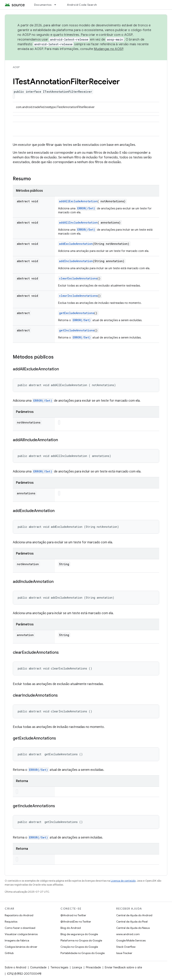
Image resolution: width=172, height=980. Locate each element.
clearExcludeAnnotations (78, 278)
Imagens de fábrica (17, 940)
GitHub (9, 953)
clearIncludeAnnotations (78, 296)
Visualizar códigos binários (21, 934)
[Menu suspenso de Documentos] (57, 5)
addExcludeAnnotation (76, 244)
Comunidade (38, 967)
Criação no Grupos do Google (79, 947)
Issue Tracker (124, 953)
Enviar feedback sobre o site (123, 967)
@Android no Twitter (73, 915)
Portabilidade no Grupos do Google (83, 953)
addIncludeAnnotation (76, 261)
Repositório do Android (19, 915)
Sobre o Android (15, 967)
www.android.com (128, 934)
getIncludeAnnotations (77, 330)
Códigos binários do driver (21, 947)
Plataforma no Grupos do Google (81, 940)
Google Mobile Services (131, 940)
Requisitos (11, 922)
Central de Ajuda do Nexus (133, 928)
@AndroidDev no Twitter (76, 922)
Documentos (43, 5)
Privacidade (93, 967)
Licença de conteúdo (123, 881)
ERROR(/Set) (86, 208)
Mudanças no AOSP (108, 49)
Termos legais (59, 967)
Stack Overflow (126, 947)
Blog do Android (71, 928)
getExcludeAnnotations (77, 313)
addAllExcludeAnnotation (78, 201)
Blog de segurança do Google (79, 934)
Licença (77, 967)
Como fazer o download (20, 928)
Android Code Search (82, 5)
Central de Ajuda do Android (134, 915)
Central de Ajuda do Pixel (132, 922)
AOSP (16, 67)
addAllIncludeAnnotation (78, 222)
